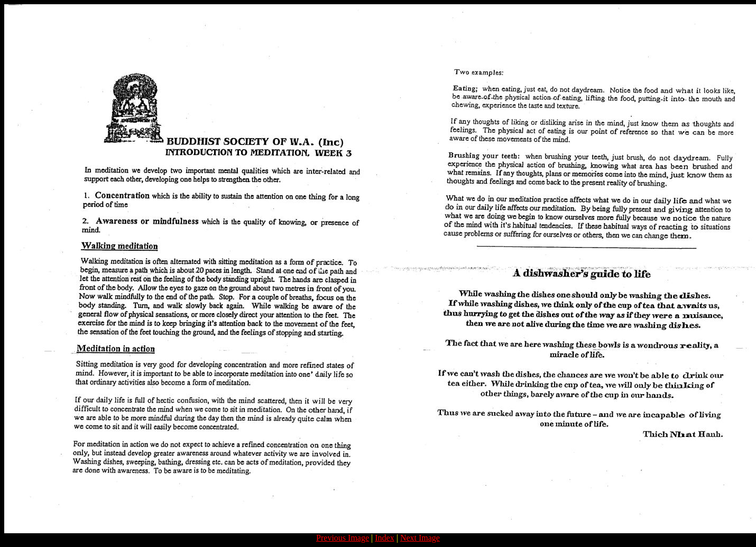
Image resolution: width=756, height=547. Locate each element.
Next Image (420, 538)
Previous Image (343, 538)
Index (384, 538)
